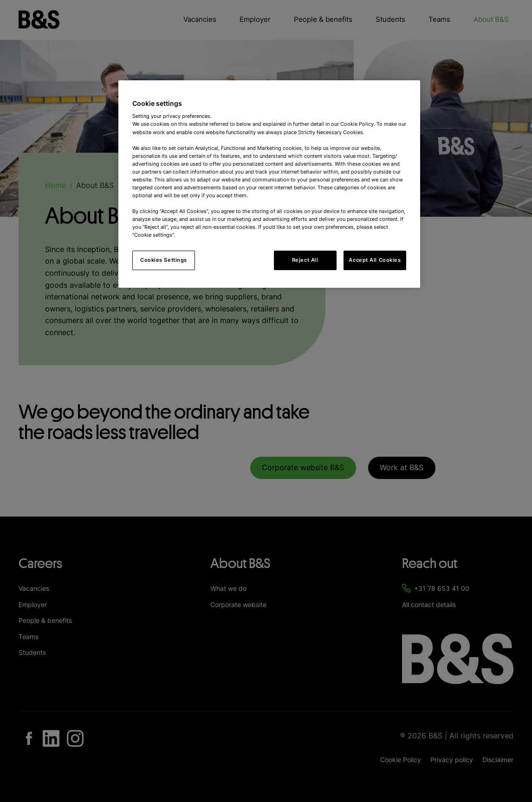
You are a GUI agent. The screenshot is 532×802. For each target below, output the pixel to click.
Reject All (305, 260)
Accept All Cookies (375, 260)
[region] (269, 184)
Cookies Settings (164, 260)
